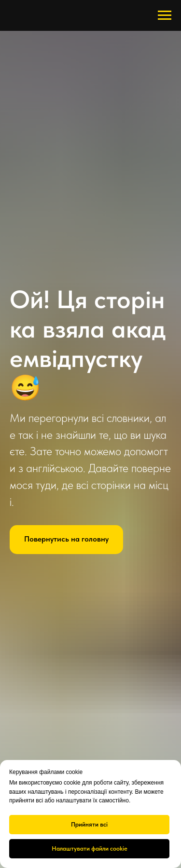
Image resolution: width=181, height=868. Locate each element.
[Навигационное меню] (165, 15)
